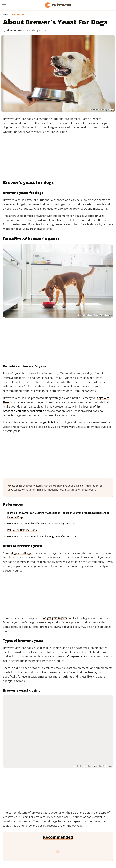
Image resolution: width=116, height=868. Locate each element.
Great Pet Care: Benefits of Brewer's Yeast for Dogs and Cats (41, 524)
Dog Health (18, 15)
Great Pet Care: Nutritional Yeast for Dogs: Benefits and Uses (42, 537)
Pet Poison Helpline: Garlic (22, 530)
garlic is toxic (52, 422)
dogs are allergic (22, 553)
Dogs (6, 15)
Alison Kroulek (14, 30)
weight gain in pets (55, 618)
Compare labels (77, 656)
